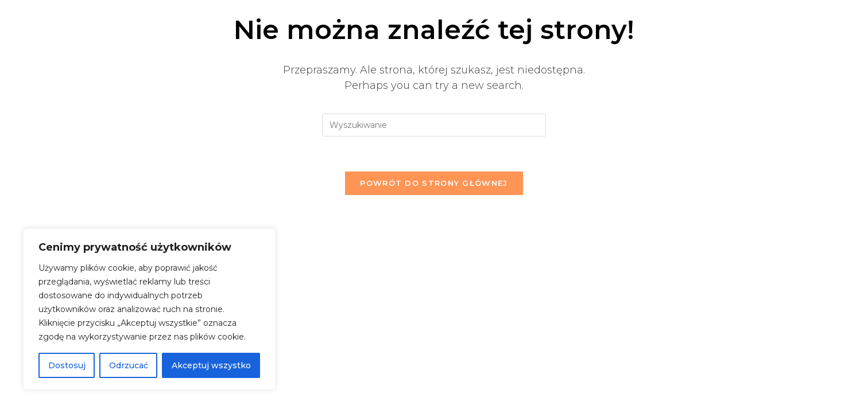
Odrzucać (129, 365)
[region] (149, 309)
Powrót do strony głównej (434, 183)
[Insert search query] (434, 125)
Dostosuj (67, 365)
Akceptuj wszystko (211, 365)
